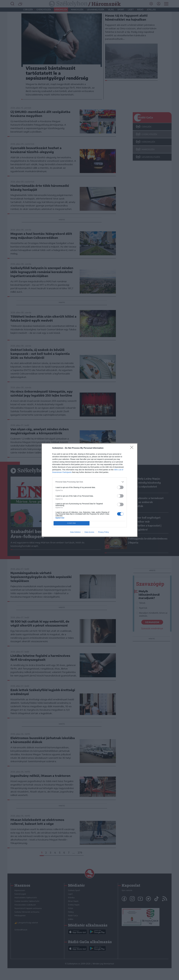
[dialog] (89, 490)
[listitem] (89, 482)
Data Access (89, 532)
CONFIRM (72, 523)
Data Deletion (75, 532)
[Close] (133, 448)
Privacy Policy (103, 532)
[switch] (120, 487)
